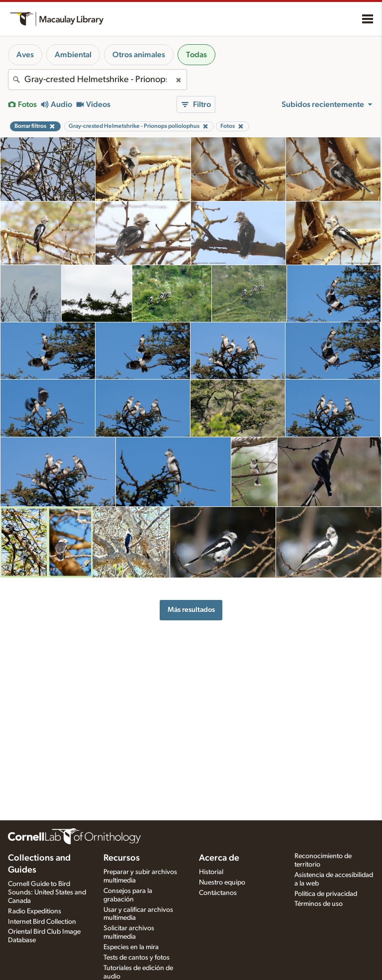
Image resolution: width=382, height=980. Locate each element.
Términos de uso (319, 904)
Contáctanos (218, 893)
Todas (196, 55)
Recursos (122, 858)
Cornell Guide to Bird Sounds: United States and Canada (47, 892)
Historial (211, 872)
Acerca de (219, 858)
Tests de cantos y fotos (137, 958)
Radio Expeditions (35, 911)
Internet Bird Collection (42, 922)
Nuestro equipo (222, 882)
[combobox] (97, 80)
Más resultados (191, 610)
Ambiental (73, 55)
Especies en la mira (131, 947)
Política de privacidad (326, 894)
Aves (25, 55)
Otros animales (139, 55)
